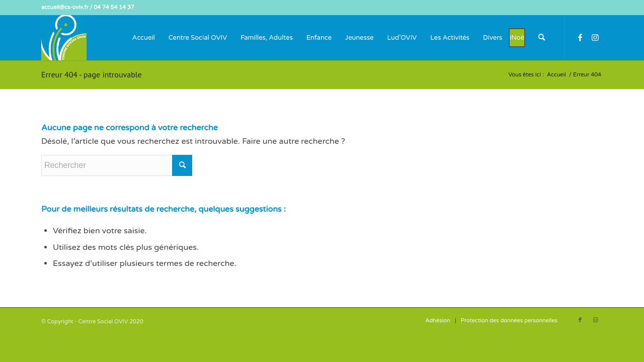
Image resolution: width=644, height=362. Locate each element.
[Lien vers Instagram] (595, 37)
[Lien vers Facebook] (580, 37)
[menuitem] (144, 38)
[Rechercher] (542, 38)
